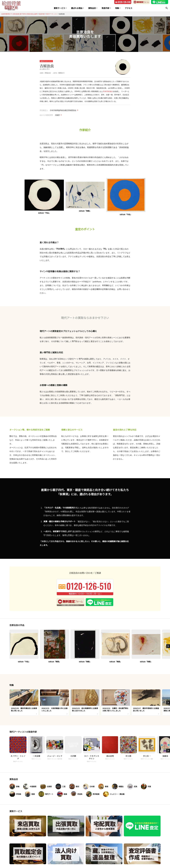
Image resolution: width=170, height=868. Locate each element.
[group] (24, 702)
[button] (168, 646)
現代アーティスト (46, 61)
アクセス (129, 8)
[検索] (167, 8)
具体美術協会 (108, 91)
